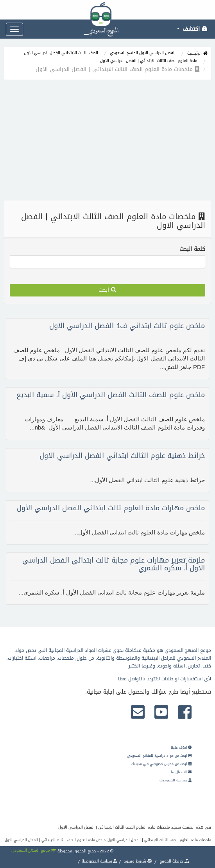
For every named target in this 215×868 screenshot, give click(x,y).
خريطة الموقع (174, 861)
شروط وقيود (138, 861)
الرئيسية (197, 53)
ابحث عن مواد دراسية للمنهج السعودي (159, 756)
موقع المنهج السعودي (34, 850)
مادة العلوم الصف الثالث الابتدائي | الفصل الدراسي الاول (149, 61)
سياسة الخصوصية (176, 780)
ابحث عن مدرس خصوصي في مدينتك (161, 764)
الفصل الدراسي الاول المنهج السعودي (143, 53)
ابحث (107, 290)
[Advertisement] (107, 142)
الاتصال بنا (181, 772)
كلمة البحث (192, 249)
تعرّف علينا (181, 747)
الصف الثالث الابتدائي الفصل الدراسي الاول (61, 53)
